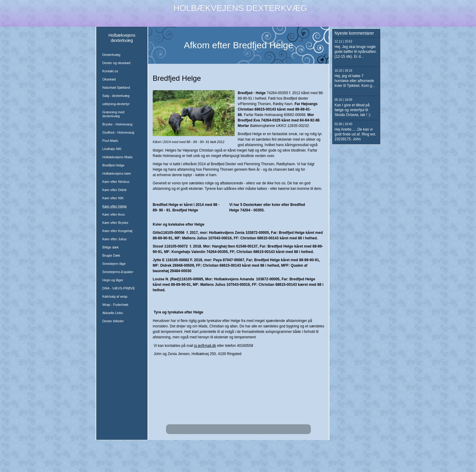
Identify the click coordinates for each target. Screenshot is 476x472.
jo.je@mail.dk (205, 346)
